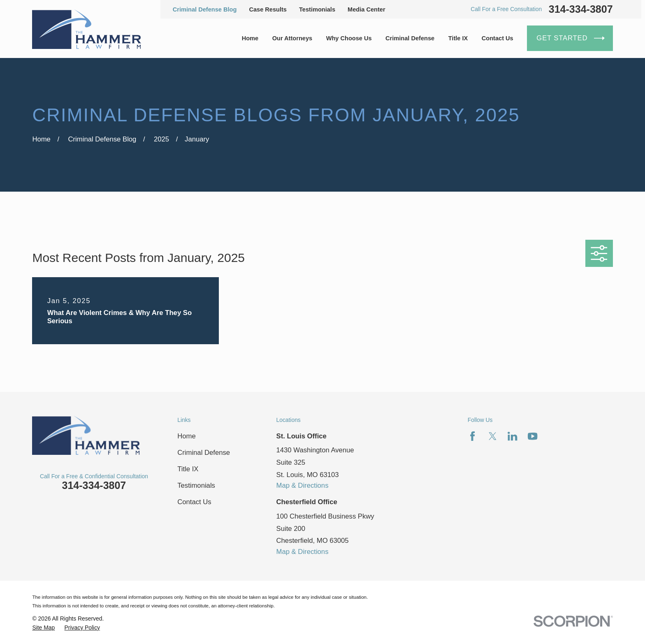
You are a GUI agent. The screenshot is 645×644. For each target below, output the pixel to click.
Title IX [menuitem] (458, 38)
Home (186, 436)
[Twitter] (493, 436)
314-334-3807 (581, 9)
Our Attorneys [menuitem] (292, 38)
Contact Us (194, 502)
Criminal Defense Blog (205, 9)
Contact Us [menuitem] (498, 38)
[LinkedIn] (512, 436)
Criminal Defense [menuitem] (410, 38)
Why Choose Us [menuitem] (349, 38)
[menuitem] (43, 628)
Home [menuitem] (250, 38)
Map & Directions (303, 485)
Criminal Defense (204, 453)
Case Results (268, 9)
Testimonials (317, 9)
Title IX (188, 469)
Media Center (367, 9)
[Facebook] (472, 436)
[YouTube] (532, 436)
